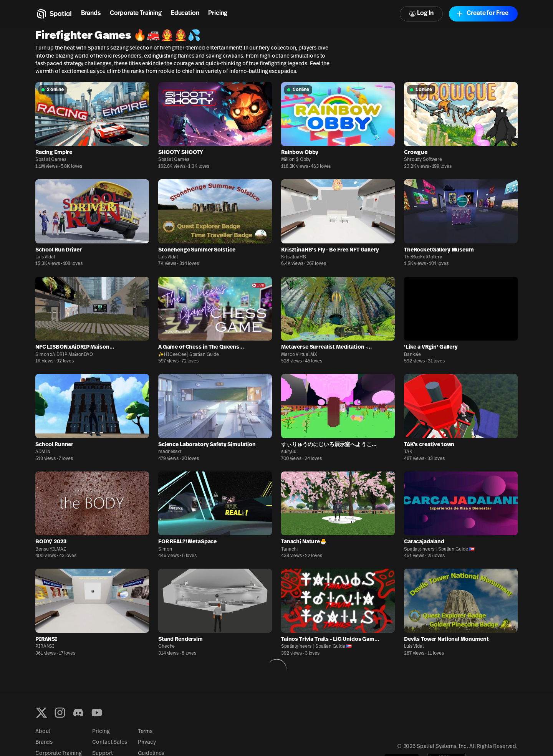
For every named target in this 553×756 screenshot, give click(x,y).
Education (185, 13)
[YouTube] (97, 713)
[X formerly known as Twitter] (41, 713)
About (43, 732)
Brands (91, 13)
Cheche (166, 647)
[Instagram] (60, 713)
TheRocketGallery (423, 257)
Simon (165, 549)
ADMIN (43, 452)
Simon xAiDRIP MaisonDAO (64, 355)
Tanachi (289, 549)
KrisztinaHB (294, 257)
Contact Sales (109, 742)
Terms (145, 732)
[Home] (54, 14)
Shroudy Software (423, 160)
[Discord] (78, 713)
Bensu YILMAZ (51, 549)
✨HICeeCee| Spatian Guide (189, 355)
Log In (421, 14)
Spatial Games (51, 160)
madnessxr (170, 452)
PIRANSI (45, 647)
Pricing (218, 13)
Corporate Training (136, 13)
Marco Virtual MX (299, 355)
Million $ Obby (296, 160)
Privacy (147, 742)
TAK (408, 452)
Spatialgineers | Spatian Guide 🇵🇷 (439, 549)
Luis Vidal (45, 257)
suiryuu (289, 452)
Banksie (412, 355)
